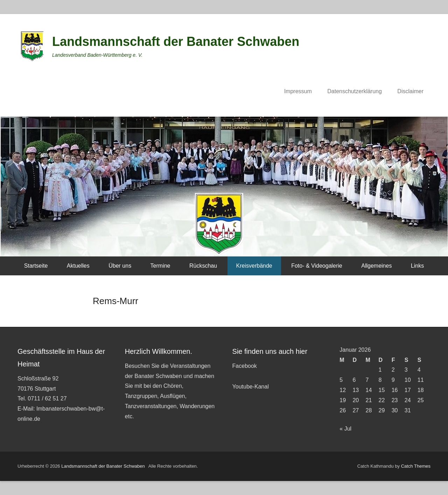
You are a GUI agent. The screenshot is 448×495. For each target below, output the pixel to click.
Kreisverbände (254, 266)
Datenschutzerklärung (355, 91)
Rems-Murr (115, 301)
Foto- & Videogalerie (317, 266)
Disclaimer (410, 91)
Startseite (36, 266)
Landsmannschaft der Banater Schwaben (176, 42)
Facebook (245, 366)
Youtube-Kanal (251, 387)
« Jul (345, 429)
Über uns (120, 266)
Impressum (298, 91)
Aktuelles (78, 266)
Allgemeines (376, 266)
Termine (160, 266)
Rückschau (203, 266)
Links (417, 266)
